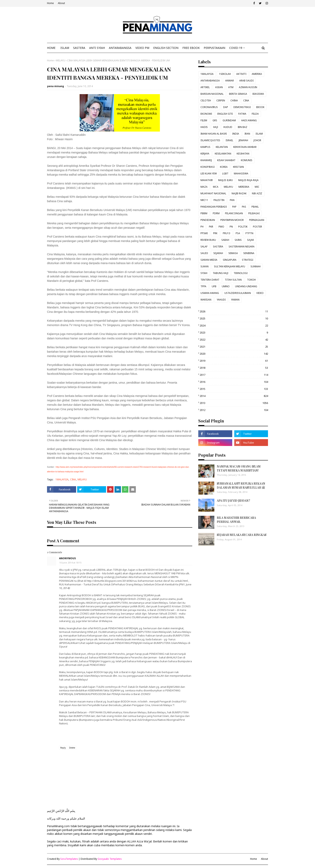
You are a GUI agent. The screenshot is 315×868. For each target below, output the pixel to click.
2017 (234, 375)
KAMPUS (205, 147)
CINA (73, 479)
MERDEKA (244, 187)
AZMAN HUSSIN (248, 87)
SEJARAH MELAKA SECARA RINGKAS (242, 535)
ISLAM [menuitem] (65, 48)
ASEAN (219, 87)
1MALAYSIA (62, 479)
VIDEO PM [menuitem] (142, 48)
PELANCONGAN (234, 213)
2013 (234, 403)
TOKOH (251, 280)
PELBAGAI (254, 213)
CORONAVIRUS (209, 107)
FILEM (204, 120)
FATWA (242, 114)
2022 (234, 340)
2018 (234, 368)
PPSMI (204, 233)
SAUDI (204, 253)
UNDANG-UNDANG (246, 286)
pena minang (56, 86)
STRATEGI (247, 260)
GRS (215, 120)
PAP (234, 207)
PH (202, 227)
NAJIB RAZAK (239, 193)
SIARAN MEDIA (209, 260)
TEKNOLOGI (241, 273)
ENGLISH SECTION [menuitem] (166, 48)
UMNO (226, 286)
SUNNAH (256, 266)
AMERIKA (257, 74)
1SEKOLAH (225, 74)
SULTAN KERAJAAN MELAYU (230, 266)
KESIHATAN (243, 154)
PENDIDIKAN (208, 220)
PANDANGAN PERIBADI (214, 207)
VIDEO (260, 293)
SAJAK (251, 240)
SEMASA (233, 253)
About (61, 3)
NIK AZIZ (257, 193)
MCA (216, 187)
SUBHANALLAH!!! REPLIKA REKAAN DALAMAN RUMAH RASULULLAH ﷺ (241, 485)
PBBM (204, 213)
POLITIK (243, 227)
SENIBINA (249, 253)
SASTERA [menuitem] (79, 48)
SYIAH (204, 273)
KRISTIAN (238, 167)
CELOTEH (206, 100)
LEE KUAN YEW (209, 173)
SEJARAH (218, 253)
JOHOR (257, 140)
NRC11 (204, 200)
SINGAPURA (230, 260)
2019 (234, 361)
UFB (214, 286)
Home (50, 3)
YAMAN (235, 300)
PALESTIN (219, 200)
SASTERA (218, 247)
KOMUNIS (247, 160)
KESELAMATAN (223, 154)
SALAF (204, 247)
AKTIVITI (241, 74)
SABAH (225, 240)
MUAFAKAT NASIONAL (213, 193)
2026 (234, 311)
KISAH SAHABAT (226, 160)
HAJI (216, 127)
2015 (234, 389)
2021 (234, 347)
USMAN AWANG (210, 293)
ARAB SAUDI (246, 81)
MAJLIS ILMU (226, 180)
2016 (234, 382)
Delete (72, 748)
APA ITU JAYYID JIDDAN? (233, 501)
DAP (226, 107)
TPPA (203, 286)
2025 (234, 318)
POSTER (257, 227)
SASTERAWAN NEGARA (242, 247)
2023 (234, 333)
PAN (232, 200)
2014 (234, 396)
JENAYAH (243, 140)
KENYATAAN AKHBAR (245, 147)
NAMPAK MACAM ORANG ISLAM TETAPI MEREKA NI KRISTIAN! (239, 468)
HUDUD (228, 127)
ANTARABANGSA (210, 81)
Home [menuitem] (51, 48)
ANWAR (230, 81)
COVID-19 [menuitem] (236, 48)
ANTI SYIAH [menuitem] (97, 48)
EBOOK (260, 107)
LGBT (225, 173)
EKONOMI (206, 114)
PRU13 (227, 233)
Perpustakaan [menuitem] (214, 48)
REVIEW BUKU (208, 240)
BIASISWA (258, 94)
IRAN (247, 134)
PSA (238, 233)
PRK (215, 233)
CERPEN (221, 100)
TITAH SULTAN (233, 280)
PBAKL (255, 207)
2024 (234, 325)
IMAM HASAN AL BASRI (214, 134)
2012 (234, 410)
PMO (221, 227)
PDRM (216, 213)
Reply (63, 748)
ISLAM (259, 134)
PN (231, 227)
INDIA (236, 134)
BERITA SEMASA (238, 94)
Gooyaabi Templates (110, 859)
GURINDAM (229, 120)
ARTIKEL (205, 87)
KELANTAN (222, 147)
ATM (231, 87)
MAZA (204, 187)
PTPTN (249, 233)
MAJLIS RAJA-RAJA (248, 180)
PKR (211, 227)
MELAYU (60, 60)
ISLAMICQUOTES (210, 140)
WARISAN (206, 300)
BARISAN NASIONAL (212, 94)
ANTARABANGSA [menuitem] (120, 48)
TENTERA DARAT (210, 280)
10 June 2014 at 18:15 (70, 563)
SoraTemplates (69, 859)
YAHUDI (221, 300)
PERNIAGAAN (257, 220)
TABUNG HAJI (220, 273)
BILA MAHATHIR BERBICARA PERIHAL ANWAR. (236, 520)
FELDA (255, 114)
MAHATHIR (207, 180)
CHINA (234, 100)
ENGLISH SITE (225, 114)
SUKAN (205, 266)
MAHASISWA (241, 173)
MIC (257, 187)
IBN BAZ (242, 127)
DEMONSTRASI (242, 107)
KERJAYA (205, 154)
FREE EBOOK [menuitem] (191, 48)
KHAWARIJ (206, 160)
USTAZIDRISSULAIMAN (238, 293)
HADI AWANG (249, 120)
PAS (244, 207)
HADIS (204, 127)
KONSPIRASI (208, 167)
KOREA (224, 167)
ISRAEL (229, 140)
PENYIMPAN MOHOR (232, 220)
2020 (234, 354)
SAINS (238, 240)
